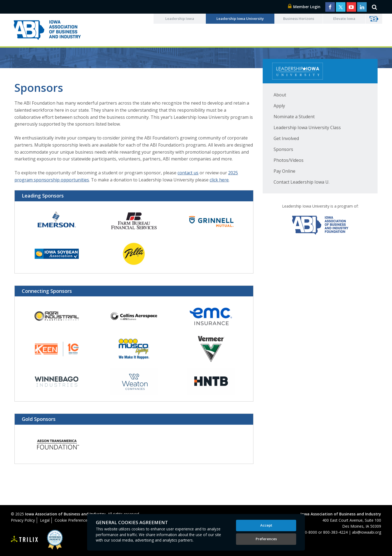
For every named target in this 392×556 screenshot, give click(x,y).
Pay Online (284, 171)
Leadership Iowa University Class (307, 127)
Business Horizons (299, 19)
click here (219, 180)
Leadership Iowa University (240, 19)
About (280, 95)
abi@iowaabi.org (367, 532)
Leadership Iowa (180, 19)
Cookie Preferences (72, 520)
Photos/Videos (289, 160)
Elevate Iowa (344, 19)
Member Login (304, 7)
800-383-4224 (335, 532)
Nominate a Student (294, 117)
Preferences (266, 539)
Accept (266, 525)
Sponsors (283, 149)
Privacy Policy (23, 520)
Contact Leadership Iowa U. (301, 182)
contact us (188, 173)
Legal (45, 520)
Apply (279, 106)
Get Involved (286, 138)
